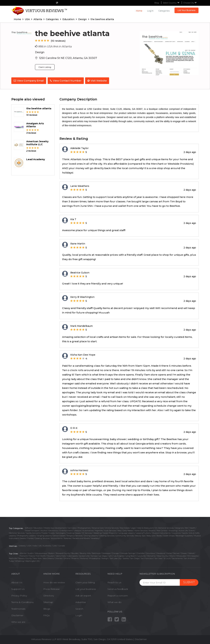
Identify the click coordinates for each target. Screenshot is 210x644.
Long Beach (131, 556)
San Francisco (147, 558)
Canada (62, 546)
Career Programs (110, 533)
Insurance (176, 533)
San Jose (158, 558)
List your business (86, 589)
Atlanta (23, 553)
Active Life (183, 530)
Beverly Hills (85, 553)
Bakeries (67, 538)
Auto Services (110, 530)
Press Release (52, 589)
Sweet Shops (169, 536)
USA (29, 546)
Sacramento (177, 558)
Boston (51, 553)
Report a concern (118, 595)
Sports (185, 533)
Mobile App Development (55, 528)
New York (37, 558)
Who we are (18, 622)
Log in (150, 11)
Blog (157, 3)
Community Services (125, 536)
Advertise (81, 602)
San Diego (135, 558)
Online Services (112, 528)
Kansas (94, 556)
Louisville (142, 556)
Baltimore (96, 553)
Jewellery (95, 538)
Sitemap (48, 602)
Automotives (88, 530)
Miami (172, 556)
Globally (22, 546)
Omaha (67, 558)
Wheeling (19, 561)
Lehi (110, 556)
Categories (164, 11)
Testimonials (18, 609)
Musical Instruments (161, 533)
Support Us (18, 589)
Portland (84, 558)
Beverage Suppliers (184, 536)
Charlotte (140, 553)
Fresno (32, 556)
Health (192, 528)
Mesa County (162, 556)
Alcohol (44, 530)
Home (139, 11)
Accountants (57, 538)
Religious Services (75, 536)
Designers (179, 528)
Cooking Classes (74, 533)
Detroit (191, 553)
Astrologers (61, 533)
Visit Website (98, 81)
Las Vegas (103, 556)
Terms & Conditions (22, 602)
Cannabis (72, 528)
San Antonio (189, 558)
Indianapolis (72, 556)
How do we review (54, 582)
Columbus (150, 553)
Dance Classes (59, 536)
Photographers (84, 528)
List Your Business (187, 10)
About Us (17, 582)
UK (40, 546)
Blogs (47, 609)
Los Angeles (119, 556)
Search (79, 609)
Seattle (126, 558)
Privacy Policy (19, 595)
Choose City (190, 3)
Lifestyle (77, 530)
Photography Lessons (26, 536)
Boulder (75, 553)
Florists (30, 538)
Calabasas (106, 553)
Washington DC (32, 561)
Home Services (141, 530)
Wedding (97, 533)
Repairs (152, 530)
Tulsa (11, 561)
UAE (55, 546)
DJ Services (87, 533)
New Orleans (48, 558)
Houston (51, 556)
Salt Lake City (116, 558)
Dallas (169, 553)
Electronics (53, 530)
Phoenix (75, 558)
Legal (133, 528)
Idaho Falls (61, 556)
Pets (119, 530)
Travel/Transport (32, 530)
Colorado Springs (128, 553)
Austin (31, 553)
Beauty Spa (140, 536)
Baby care (151, 536)
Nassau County (25, 558)
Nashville (13, 558)
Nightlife (99, 530)
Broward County (63, 553)
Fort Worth (41, 556)
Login (79, 615)
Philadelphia (95, 558)
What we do (114, 602)
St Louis (167, 558)
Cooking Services (42, 538)
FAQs (47, 615)
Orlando (59, 558)
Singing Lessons (44, 536)
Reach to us (114, 582)
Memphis (151, 556)
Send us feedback (118, 589)
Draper (184, 553)
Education (38, 528)
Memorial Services (17, 533)
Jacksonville (84, 556)
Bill (187, 528)
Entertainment (66, 530)
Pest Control (162, 530)
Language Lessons (127, 533)
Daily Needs (128, 530)
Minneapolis (193, 556)
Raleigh (105, 558)
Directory (49, 595)
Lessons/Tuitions (143, 533)
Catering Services (107, 536)
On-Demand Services (164, 528)
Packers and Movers (81, 538)
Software (28, 528)
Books (159, 536)
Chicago (115, 553)
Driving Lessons (91, 536)
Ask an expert (83, 595)
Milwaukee (181, 556)
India (35, 546)
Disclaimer (17, 615)
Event (192, 530)
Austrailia (47, 546)
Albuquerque (41, 553)
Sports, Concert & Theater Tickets (40, 533)
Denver (176, 553)
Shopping (173, 530)
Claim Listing (45, 67)
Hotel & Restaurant (145, 528)
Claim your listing (85, 582)
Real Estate (125, 528)
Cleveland (161, 553)
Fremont (23, 556)
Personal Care (98, 528)
